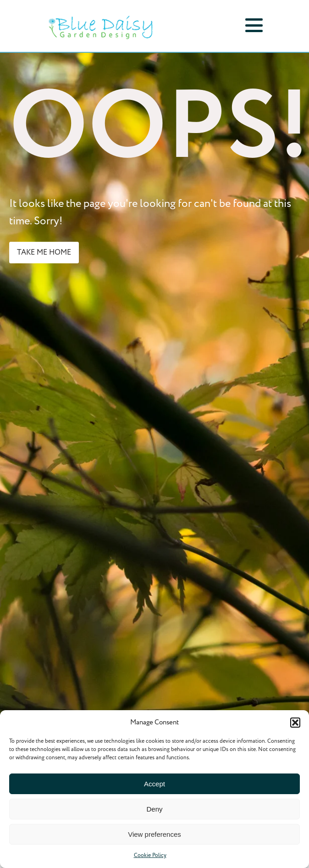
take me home (44, 252)
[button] (295, 723)
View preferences (154, 834)
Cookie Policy (150, 855)
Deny (154, 809)
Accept (154, 784)
